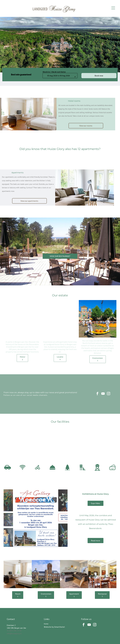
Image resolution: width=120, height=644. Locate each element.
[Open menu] (113, 8)
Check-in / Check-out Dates (54, 72)
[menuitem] (60, 624)
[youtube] (103, 394)
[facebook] (97, 394)
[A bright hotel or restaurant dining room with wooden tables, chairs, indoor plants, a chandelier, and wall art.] (102, 574)
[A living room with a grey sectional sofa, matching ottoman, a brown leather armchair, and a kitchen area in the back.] (74, 574)
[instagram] (109, 394)
